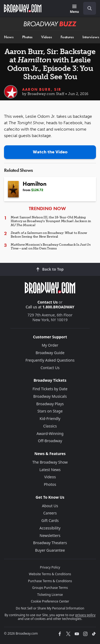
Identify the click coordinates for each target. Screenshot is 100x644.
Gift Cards (50, 520)
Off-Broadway (50, 441)
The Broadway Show (50, 462)
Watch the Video (50, 152)
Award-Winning (50, 433)
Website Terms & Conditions (50, 574)
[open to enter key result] (90, 8)
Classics (50, 426)
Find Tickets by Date (50, 389)
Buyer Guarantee (50, 550)
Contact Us (48, 302)
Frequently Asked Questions (50, 360)
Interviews (91, 37)
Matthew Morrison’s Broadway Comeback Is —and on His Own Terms (51, 247)
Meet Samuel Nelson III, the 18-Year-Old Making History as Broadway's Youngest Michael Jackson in (51, 221)
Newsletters (50, 535)
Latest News (50, 470)
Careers (50, 513)
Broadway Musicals (50, 396)
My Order (50, 345)
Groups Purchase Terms (50, 588)
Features (67, 37)
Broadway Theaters (50, 543)
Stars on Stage (50, 411)
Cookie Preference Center (50, 601)
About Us (50, 506)
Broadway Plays (50, 404)
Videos (46, 37)
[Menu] (74, 9)
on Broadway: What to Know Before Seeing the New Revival (49, 235)
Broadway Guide (50, 353)
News (9, 37)
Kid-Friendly (50, 418)
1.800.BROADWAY (58, 307)
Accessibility (50, 528)
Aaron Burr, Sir (42, 89)
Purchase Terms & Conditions (50, 581)
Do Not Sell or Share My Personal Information (50, 608)
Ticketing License (50, 595)
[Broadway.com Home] (23, 8)
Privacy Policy (50, 567)
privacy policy (85, 615)
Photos (27, 37)
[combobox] (87, 8)
